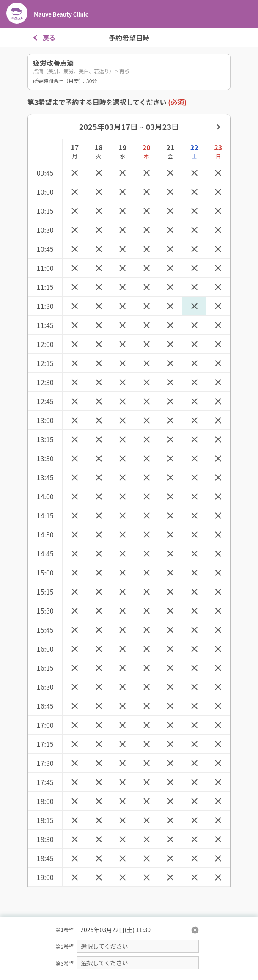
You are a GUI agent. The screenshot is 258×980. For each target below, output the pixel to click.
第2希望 (65, 946)
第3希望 (65, 963)
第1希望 (65, 929)
